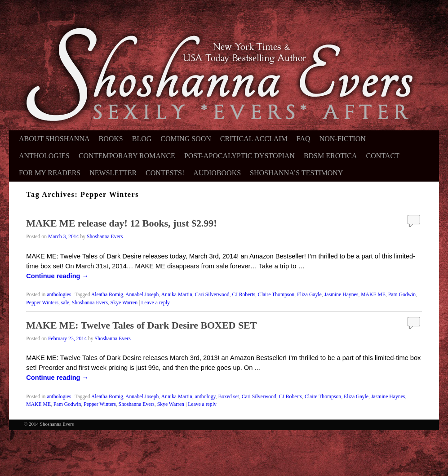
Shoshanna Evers (105, 237)
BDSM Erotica (330, 156)
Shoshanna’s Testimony (296, 173)
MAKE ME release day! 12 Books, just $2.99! (121, 223)
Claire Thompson (276, 295)
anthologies (59, 295)
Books (111, 139)
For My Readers (50, 173)
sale (65, 303)
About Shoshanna (54, 139)
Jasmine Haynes (342, 295)
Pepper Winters (42, 303)
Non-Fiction (343, 139)
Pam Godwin (402, 295)
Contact (383, 156)
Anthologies (44, 156)
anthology (205, 397)
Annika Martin (177, 295)
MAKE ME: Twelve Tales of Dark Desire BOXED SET (141, 325)
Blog (142, 139)
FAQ (304, 139)
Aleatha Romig (107, 295)
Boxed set (228, 397)
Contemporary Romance (127, 156)
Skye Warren (124, 303)
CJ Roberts (244, 295)
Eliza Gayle (309, 295)
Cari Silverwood (212, 295)
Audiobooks (217, 173)
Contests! (165, 173)
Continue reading (57, 276)
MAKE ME (373, 295)
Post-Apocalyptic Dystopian (240, 156)
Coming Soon (186, 139)
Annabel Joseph (142, 295)
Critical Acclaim (254, 139)
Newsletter (113, 173)
